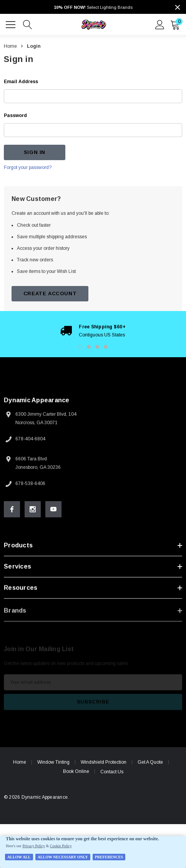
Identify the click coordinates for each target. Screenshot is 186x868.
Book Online (76, 771)
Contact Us (112, 772)
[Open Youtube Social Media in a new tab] (53, 509)
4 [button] (106, 347)
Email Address (21, 82)
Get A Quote (150, 762)
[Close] (178, 7)
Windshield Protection (104, 762)
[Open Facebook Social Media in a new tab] (12, 509)
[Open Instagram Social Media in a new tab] (33, 509)
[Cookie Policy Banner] (93, 852)
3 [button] (97, 347)
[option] (93, 331)
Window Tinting (53, 762)
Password (15, 115)
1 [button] (80, 347)
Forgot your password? (28, 167)
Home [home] (20, 762)
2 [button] (89, 347)
